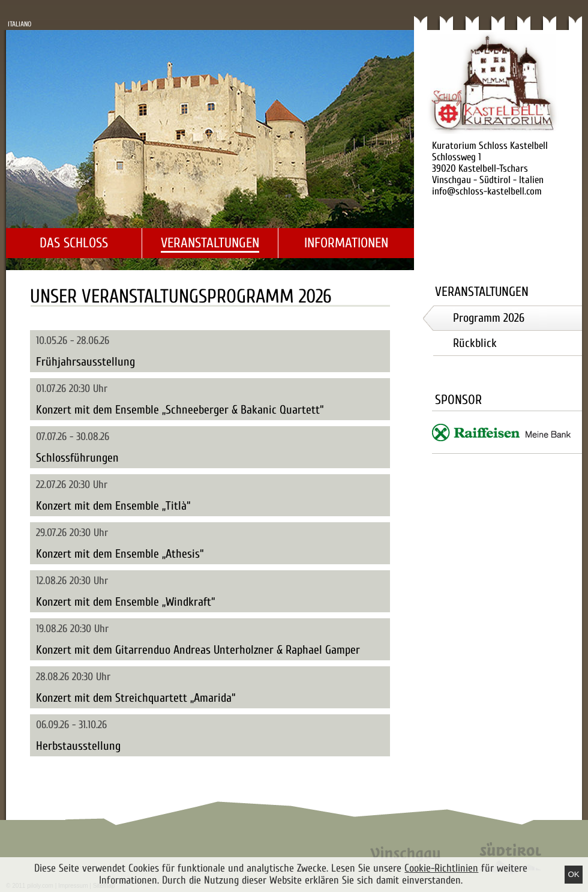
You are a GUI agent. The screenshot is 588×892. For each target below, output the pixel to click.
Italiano (19, 24)
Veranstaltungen (210, 243)
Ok (573, 874)
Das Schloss (74, 243)
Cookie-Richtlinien (441, 868)
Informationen (346, 243)
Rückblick (475, 343)
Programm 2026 (489, 318)
